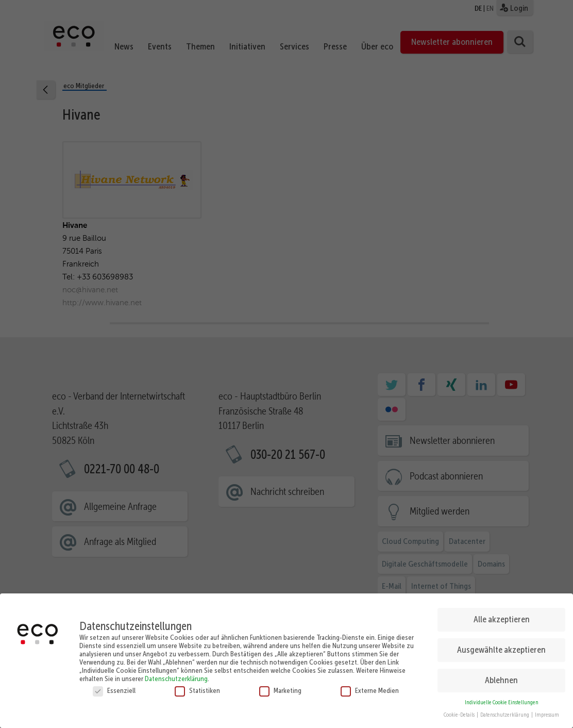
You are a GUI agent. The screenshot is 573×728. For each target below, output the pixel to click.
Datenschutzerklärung (176, 675)
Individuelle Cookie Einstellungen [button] (502, 699)
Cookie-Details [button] (460, 712)
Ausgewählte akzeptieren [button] (501, 647)
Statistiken (197, 687)
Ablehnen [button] (501, 677)
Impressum (547, 712)
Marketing (280, 687)
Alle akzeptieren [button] (502, 616)
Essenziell (114, 687)
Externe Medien (370, 687)
